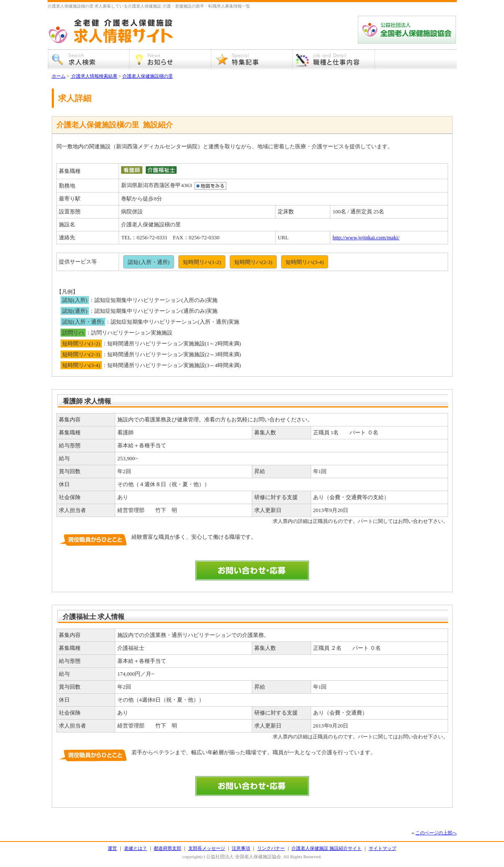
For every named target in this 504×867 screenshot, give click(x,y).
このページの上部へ (436, 833)
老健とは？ (135, 848)
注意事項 (241, 848)
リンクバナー (271, 848)
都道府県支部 (167, 848)
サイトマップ (382, 848)
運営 (112, 848)
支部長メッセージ (207, 848)
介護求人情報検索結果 (94, 76)
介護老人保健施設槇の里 (148, 76)
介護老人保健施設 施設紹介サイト (327, 848)
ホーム (59, 76)
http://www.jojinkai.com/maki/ (366, 237)
